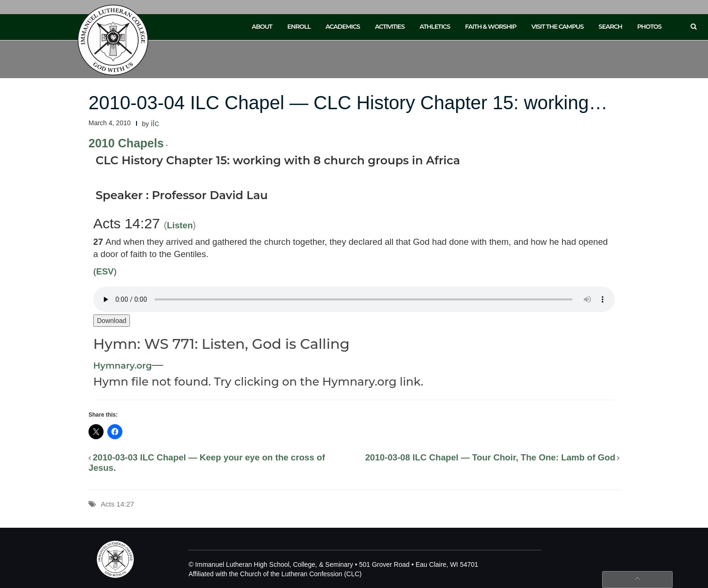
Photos (649, 26)
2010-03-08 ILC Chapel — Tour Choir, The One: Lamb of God (490, 457)
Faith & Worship (491, 26)
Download (112, 321)
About (262, 26)
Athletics (435, 26)
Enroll (299, 26)
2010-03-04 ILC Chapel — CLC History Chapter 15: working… (348, 103)
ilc (155, 123)
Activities (390, 26)
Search (611, 26)
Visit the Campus (558, 26)
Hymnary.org (123, 366)
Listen (180, 225)
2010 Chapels (126, 143)
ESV (105, 271)
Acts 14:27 (117, 504)
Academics (342, 26)
